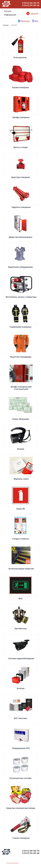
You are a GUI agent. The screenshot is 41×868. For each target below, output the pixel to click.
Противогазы (20, 617)
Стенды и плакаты (20, 527)
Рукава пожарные (20, 76)
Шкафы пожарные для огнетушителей (21, 376)
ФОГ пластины (20, 707)
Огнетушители (20, 46)
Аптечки (20, 677)
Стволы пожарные (21, 826)
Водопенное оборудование (20, 255)
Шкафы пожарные (21, 106)
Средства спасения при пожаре (20, 796)
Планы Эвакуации (20, 407)
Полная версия (12, 863)
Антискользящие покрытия (21, 557)
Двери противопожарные (20, 225)
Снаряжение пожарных (20, 315)
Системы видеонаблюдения (21, 647)
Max (35, 21)
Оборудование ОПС (21, 737)
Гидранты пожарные (21, 196)
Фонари (20, 437)
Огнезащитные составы (20, 767)
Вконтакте (24, 21)
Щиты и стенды (20, 136)
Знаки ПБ (20, 497)
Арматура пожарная (20, 166)
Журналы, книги (21, 467)
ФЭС (20, 587)
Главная (6, 25)
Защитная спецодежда (20, 345)
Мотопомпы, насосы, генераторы (21, 285)
